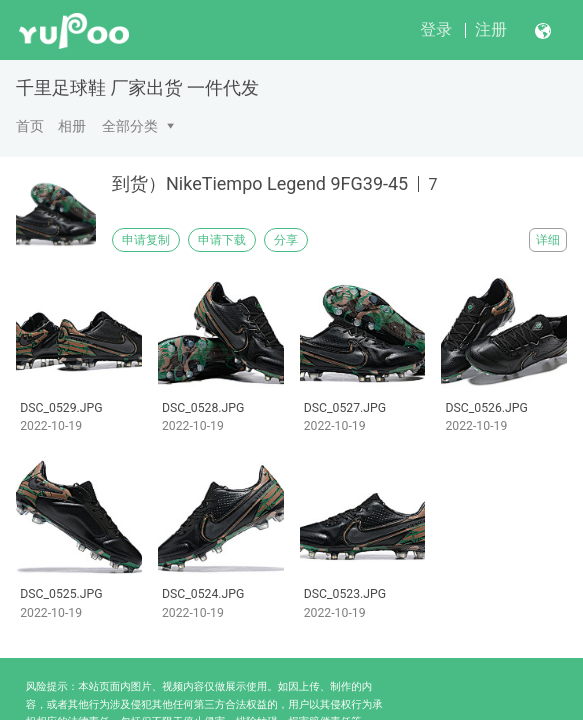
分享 (286, 240)
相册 (72, 126)
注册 (491, 29)
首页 (30, 126)
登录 (436, 29)
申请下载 (222, 240)
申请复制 (146, 240)
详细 (548, 240)
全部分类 (130, 126)
